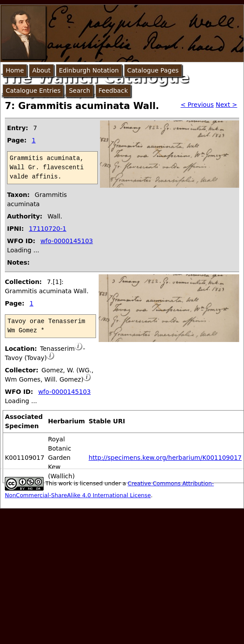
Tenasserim (57, 349)
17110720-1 (47, 229)
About (41, 70)
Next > (227, 105)
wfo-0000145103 (67, 241)
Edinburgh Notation (89, 70)
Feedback (113, 91)
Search (79, 91)
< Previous (197, 105)
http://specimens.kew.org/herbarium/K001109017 (165, 458)
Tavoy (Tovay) (26, 358)
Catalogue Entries (33, 91)
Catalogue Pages (153, 70)
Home (15, 70)
